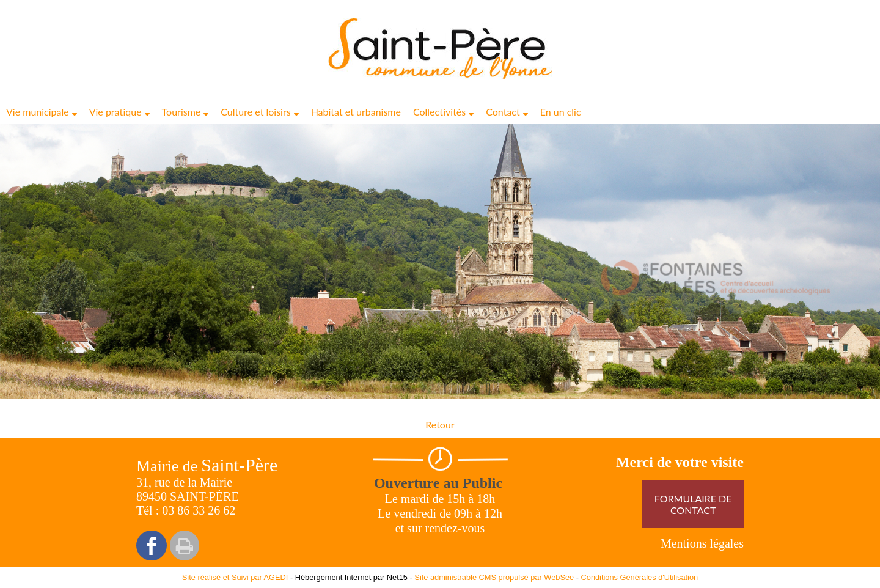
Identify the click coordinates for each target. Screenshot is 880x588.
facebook (152, 546)
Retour (440, 424)
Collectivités (439, 112)
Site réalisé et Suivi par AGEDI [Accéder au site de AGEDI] (235, 577)
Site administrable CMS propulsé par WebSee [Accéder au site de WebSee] (494, 577)
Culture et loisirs (255, 112)
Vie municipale (38, 112)
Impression (185, 546)
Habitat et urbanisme (356, 112)
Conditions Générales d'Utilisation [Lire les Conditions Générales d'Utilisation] (640, 577)
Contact (503, 112)
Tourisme (182, 112)
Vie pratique (116, 112)
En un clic (561, 112)
